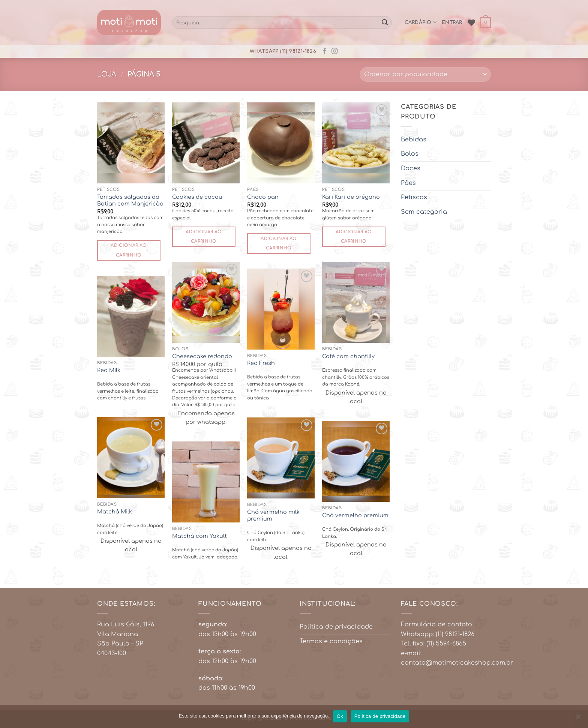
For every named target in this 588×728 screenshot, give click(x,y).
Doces (411, 168)
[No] (578, 719)
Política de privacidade (336, 627)
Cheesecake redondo (202, 356)
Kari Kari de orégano (351, 197)
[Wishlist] (471, 23)
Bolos (410, 154)
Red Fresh (261, 363)
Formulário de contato (436, 624)
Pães (408, 183)
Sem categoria (424, 212)
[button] (486, 23)
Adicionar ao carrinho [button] (129, 250)
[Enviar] (385, 23)
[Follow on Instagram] (334, 51)
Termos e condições (331, 641)
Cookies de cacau (197, 197)
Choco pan (263, 197)
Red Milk (109, 370)
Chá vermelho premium (355, 515)
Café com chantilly (348, 356)
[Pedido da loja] (425, 74)
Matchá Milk (115, 512)
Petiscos (414, 197)
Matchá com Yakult (199, 536)
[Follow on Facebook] (325, 51)
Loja (107, 74)
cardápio (421, 22)
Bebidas (414, 139)
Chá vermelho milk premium (273, 516)
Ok (340, 716)
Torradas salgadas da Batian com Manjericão (130, 200)
